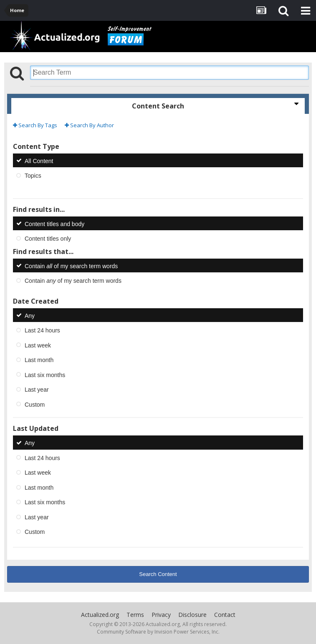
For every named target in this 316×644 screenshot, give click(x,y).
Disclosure (192, 615)
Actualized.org (100, 615)
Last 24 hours (42, 330)
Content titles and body (54, 224)
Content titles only (48, 239)
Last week (38, 345)
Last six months (45, 375)
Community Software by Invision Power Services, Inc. (158, 632)
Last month (39, 360)
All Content (39, 161)
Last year (37, 390)
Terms (135, 615)
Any (30, 315)
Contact (225, 615)
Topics (33, 176)
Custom (35, 404)
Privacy (161, 615)
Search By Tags (35, 125)
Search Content (158, 574)
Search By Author (89, 125)
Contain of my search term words (71, 266)
